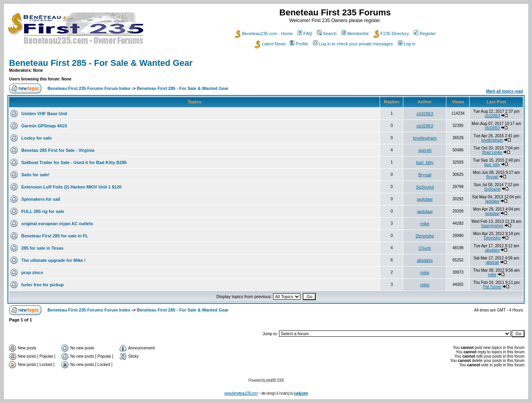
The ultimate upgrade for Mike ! (53, 260)
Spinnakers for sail (41, 199)
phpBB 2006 (275, 380)
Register (425, 34)
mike (425, 224)
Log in (407, 44)
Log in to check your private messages (353, 44)
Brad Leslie (492, 152)
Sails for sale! (36, 175)
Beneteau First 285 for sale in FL (55, 236)
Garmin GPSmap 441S (44, 126)
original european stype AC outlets (57, 224)
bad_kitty (425, 162)
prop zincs (32, 272)
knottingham (425, 138)
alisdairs (492, 250)
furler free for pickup (43, 285)
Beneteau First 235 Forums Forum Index (89, 88)
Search (327, 34)
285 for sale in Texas (42, 248)
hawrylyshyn (492, 226)
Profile (299, 44)
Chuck (425, 248)
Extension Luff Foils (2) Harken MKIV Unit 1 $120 (71, 187)
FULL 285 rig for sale (43, 211)
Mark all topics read (505, 91)
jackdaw (425, 199)
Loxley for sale (37, 138)
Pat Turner (492, 287)
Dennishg (425, 236)
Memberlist (355, 34)
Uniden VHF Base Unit (44, 114)
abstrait (492, 262)
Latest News (270, 44)
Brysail (425, 175)
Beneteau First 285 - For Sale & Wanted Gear (101, 63)
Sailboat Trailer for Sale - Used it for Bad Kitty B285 (74, 162)
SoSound (425, 187)
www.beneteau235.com (241, 393)
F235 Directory (391, 34)
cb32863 (425, 114)
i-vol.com (301, 393)
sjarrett (425, 150)
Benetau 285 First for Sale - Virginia (58, 150)
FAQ (305, 34)
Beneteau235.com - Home (264, 34)
